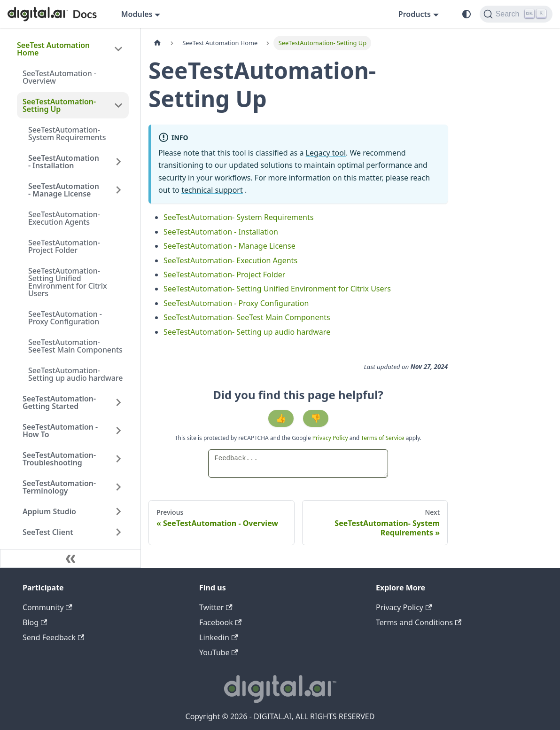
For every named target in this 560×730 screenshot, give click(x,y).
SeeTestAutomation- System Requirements (67, 133)
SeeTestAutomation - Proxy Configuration (65, 318)
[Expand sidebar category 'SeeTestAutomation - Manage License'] (118, 190)
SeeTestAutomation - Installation (64, 162)
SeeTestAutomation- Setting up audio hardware (75, 374)
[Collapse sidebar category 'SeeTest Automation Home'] (118, 49)
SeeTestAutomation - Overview (59, 77)
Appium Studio (49, 511)
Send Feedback (53, 637)
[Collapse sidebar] (70, 558)
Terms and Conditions (419, 622)
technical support (212, 190)
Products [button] (415, 14)
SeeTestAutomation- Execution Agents (64, 218)
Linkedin (218, 637)
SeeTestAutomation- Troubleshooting (59, 459)
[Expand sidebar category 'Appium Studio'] (118, 511)
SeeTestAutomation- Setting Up (59, 105)
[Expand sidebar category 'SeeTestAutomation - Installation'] (118, 162)
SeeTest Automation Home (53, 49)
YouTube (219, 652)
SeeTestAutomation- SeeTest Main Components (75, 346)
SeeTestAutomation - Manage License (64, 190)
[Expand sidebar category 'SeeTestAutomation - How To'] (118, 431)
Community (47, 607)
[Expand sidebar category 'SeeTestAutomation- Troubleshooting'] (118, 459)
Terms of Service (382, 438)
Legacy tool (326, 153)
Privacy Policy (331, 438)
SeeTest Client (48, 532)
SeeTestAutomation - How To (60, 431)
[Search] (516, 14)
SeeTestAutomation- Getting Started (59, 402)
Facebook (220, 622)
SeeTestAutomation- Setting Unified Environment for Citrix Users (68, 282)
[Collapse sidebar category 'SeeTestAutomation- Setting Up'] (118, 105)
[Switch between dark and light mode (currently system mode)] (467, 14)
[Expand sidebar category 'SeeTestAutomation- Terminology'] (118, 487)
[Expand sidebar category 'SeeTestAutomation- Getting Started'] (118, 402)
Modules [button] (137, 14)
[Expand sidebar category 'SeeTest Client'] (118, 532)
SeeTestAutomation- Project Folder (64, 246)
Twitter (216, 607)
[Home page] (157, 43)
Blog (35, 622)
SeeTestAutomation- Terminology (59, 487)
